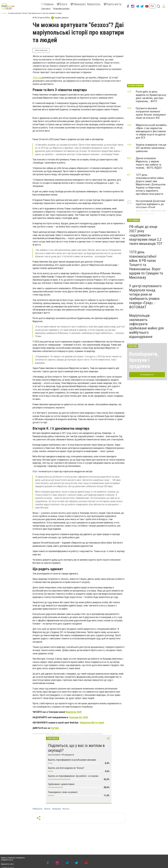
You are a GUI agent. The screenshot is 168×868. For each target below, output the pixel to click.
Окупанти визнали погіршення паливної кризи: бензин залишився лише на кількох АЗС (151, 113)
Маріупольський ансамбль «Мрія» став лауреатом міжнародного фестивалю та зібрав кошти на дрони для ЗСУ (151, 131)
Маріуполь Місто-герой (92, 723)
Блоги (62, 4)
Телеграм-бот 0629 (78, 717)
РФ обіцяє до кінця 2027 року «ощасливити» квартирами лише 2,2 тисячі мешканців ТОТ (146, 235)
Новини (47, 4)
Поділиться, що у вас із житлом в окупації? (76, 748)
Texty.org (37, 77)
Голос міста (46, 9)
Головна (4, 13)
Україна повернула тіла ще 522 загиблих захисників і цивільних (151, 148)
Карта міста (112, 4)
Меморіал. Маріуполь (85, 4)
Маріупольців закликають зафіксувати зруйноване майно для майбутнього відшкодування (146, 326)
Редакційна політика (61, 9)
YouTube (55, 728)
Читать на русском (41, 50)
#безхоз (66, 809)
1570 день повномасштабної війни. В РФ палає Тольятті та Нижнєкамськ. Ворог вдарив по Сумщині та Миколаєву (146, 265)
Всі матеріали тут (147, 375)
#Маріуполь (38, 809)
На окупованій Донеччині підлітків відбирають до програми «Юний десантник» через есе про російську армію (151, 207)
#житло (47, 809)
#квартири (56, 809)
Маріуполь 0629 (74, 712)
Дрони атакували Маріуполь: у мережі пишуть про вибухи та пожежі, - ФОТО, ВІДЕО (149, 163)
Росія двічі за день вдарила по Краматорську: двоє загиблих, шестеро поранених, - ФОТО (151, 96)
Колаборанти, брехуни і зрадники (144, 360)
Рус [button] (152, 6)
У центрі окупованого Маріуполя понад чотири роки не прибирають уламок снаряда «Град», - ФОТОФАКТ (145, 297)
